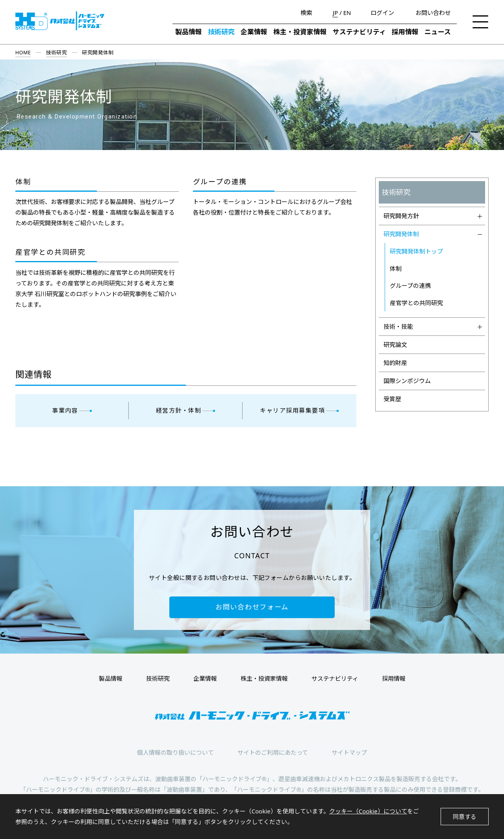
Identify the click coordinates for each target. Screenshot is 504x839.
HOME (23, 52)
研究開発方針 (433, 216)
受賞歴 (392, 399)
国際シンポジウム (407, 381)
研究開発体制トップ (416, 251)
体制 (23, 182)
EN (347, 13)
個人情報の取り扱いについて (175, 752)
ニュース (438, 32)
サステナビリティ (359, 32)
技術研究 (221, 32)
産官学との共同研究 (50, 252)
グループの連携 (220, 182)
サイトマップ (349, 752)
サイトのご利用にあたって (273, 752)
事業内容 (65, 410)
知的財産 (395, 363)
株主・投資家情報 (300, 32)
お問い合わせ (433, 13)
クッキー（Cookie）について (368, 811)
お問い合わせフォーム (252, 607)
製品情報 (189, 32)
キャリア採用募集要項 (292, 410)
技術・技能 (433, 326)
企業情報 (254, 32)
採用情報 (405, 32)
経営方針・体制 (179, 410)
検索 (306, 13)
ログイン (382, 13)
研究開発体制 (433, 234)
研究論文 (395, 344)
